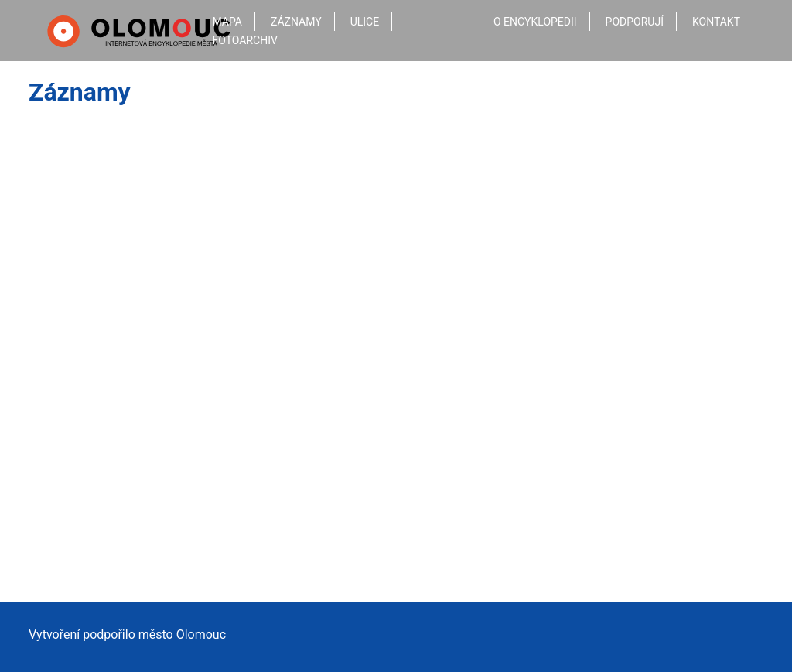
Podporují (635, 22)
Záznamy (296, 22)
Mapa (228, 22)
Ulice (365, 22)
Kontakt (716, 22)
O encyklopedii (535, 22)
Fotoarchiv (245, 40)
